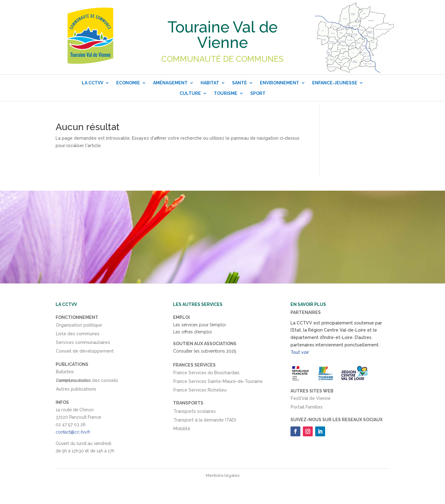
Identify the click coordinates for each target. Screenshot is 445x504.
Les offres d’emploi (192, 332)
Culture (190, 93)
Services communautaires (83, 344)
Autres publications (76, 390)
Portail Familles (307, 408)
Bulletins (65, 373)
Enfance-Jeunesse (335, 83)
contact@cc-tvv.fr (73, 432)
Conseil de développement (85, 352)
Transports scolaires (195, 413)
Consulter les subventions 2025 (205, 351)
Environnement (280, 83)
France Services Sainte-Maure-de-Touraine (218, 383)
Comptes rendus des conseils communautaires (87, 382)
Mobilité (182, 430)
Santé (239, 83)
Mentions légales (223, 475)
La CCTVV (93, 83)
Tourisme (226, 93)
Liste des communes (78, 335)
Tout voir (300, 352)
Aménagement (170, 83)
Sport (258, 93)
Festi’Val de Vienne (311, 400)
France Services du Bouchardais (206, 374)
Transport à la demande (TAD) (205, 421)
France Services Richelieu (200, 391)
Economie (128, 83)
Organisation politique (79, 326)
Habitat (210, 83)
